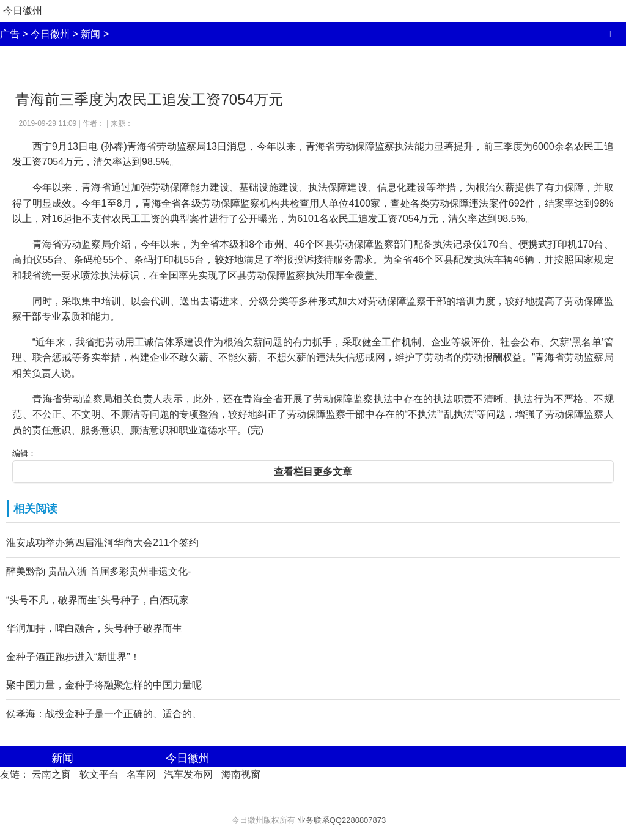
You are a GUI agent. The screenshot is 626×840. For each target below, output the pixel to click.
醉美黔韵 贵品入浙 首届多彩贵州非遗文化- (98, 571)
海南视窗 (241, 774)
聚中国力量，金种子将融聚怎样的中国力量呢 (104, 685)
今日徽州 (23, 11)
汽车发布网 (188, 774)
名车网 (141, 774)
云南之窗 (51, 774)
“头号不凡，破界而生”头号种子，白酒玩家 (98, 600)
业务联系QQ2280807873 (342, 820)
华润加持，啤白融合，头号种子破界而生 (94, 628)
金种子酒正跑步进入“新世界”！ (73, 657)
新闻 (90, 34)
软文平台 (99, 774)
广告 (10, 34)
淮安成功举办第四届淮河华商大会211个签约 (102, 543)
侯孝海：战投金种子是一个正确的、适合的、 (104, 714)
